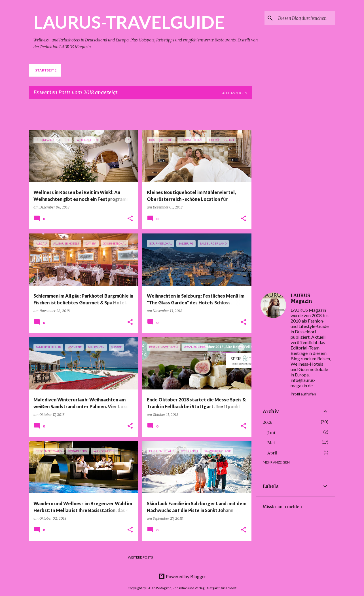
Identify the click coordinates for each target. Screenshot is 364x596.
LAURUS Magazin (301, 298)
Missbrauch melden (282, 507)
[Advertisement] (166, 116)
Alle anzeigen (235, 93)
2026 (268, 422)
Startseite (46, 70)
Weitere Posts (140, 557)
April (272, 453)
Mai (271, 443)
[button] (130, 219)
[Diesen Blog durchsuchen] (306, 18)
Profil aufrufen (303, 394)
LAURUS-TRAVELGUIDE (129, 22)
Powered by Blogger (182, 576)
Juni (271, 433)
